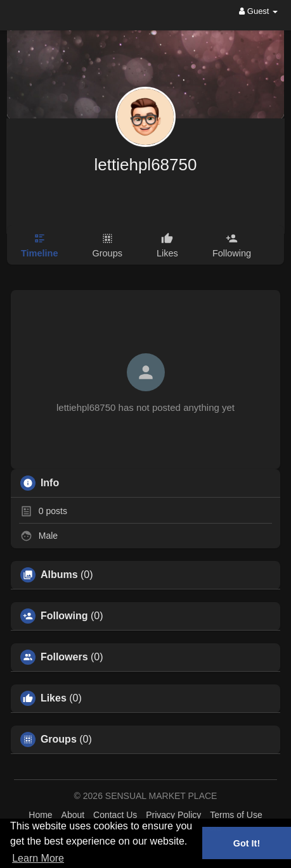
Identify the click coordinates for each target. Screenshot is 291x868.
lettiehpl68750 (146, 165)
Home (40, 815)
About (73, 815)
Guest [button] (258, 11)
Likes (54, 698)
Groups (59, 739)
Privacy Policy (173, 815)
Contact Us (115, 815)
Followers (64, 657)
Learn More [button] (38, 858)
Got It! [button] (247, 843)
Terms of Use (236, 815)
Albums (59, 575)
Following (64, 616)
